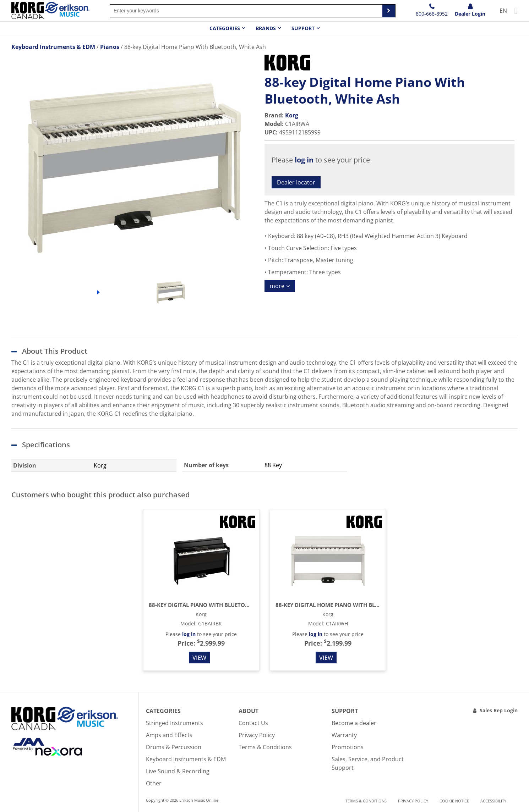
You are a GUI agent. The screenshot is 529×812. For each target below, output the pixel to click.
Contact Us (253, 723)
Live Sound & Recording (178, 771)
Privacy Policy (257, 735)
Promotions (348, 747)
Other (154, 783)
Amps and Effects (169, 735)
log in (304, 160)
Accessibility (493, 801)
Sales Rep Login (499, 710)
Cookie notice (454, 801)
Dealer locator (296, 182)
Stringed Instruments (174, 723)
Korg (292, 115)
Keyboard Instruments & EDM (186, 759)
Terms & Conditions (265, 747)
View (199, 658)
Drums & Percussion (174, 747)
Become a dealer (354, 723)
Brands (266, 28)
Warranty (344, 735)
